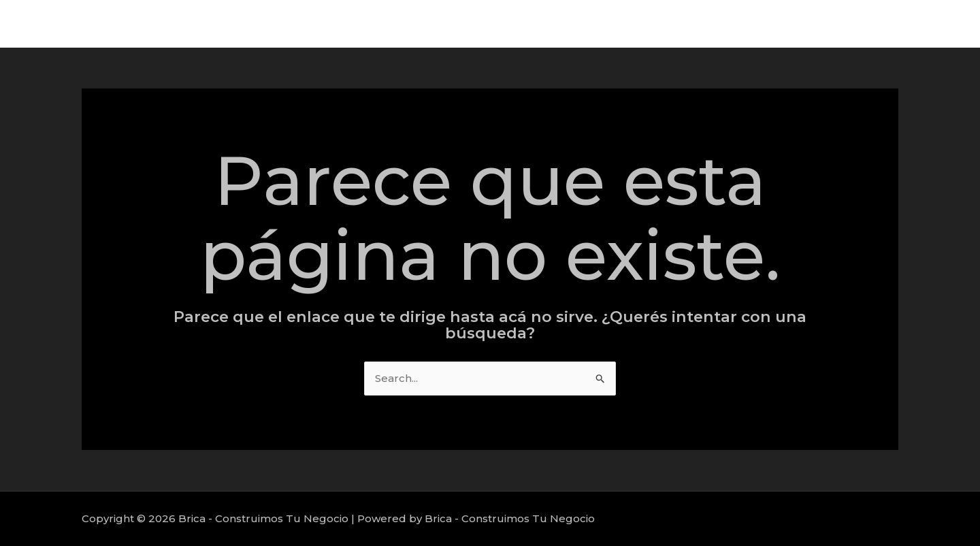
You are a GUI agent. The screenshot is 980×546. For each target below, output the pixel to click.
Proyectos (850, 23)
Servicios (780, 23)
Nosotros (921, 23)
